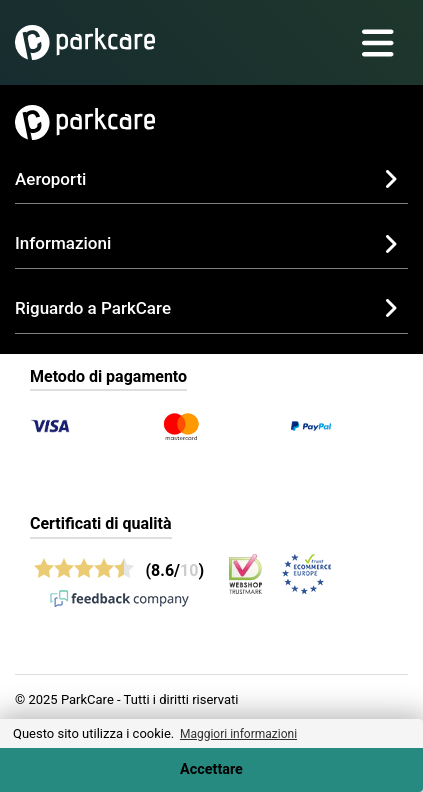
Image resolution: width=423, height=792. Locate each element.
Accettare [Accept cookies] (211, 769)
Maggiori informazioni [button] (238, 734)
